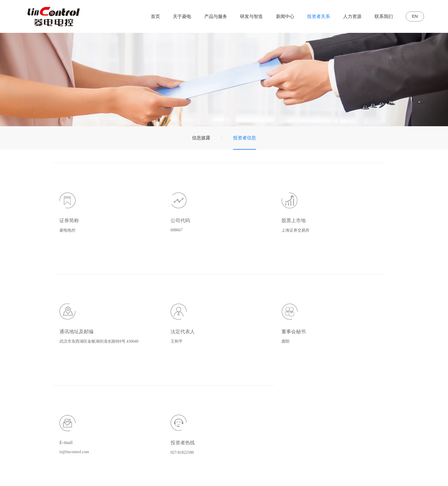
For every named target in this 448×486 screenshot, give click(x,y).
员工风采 (377, 397)
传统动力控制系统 (223, 380)
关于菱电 (178, 16)
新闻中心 (281, 16)
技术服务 (214, 414)
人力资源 (348, 16)
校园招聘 (377, 388)
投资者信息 (245, 138)
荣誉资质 (180, 397)
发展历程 (180, 388)
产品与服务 (211, 16)
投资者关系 (315, 16)
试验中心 (265, 397)
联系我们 (379, 16)
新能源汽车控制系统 (225, 388)
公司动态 (304, 380)
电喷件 (211, 406)
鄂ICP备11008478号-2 (197, 476)
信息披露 (201, 138)
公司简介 (180, 380)
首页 (151, 16)
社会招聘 (377, 380)
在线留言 (410, 388)
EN (413, 16)
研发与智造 (247, 16)
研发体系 (265, 380)
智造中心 (265, 388)
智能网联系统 (218, 397)
